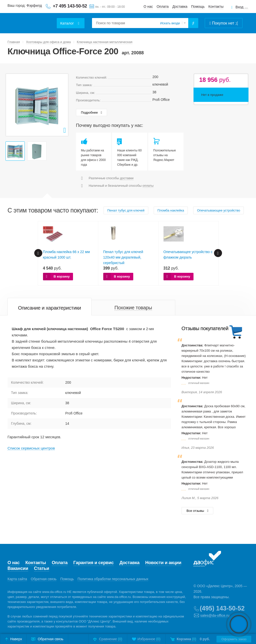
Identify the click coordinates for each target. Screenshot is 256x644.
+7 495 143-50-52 (70, 6)
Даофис (31, 20)
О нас (148, 7)
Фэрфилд (34, 6)
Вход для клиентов (242, 7)
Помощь (198, 7)
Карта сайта (17, 579)
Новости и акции (163, 563)
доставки (127, 178)
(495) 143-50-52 (222, 608)
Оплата (162, 7)
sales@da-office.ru (215, 615)
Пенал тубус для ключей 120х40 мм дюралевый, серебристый (123, 257)
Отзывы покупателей (205, 328)
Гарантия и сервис (93, 563)
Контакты (216, 7)
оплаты (148, 186)
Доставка (180, 7)
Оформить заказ (234, 639)
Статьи (42, 568)
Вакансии (18, 568)
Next (62, 105)
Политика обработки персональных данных (113, 579)
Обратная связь (44, 579)
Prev (12, 105)
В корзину (62, 276)
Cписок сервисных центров (31, 448)
